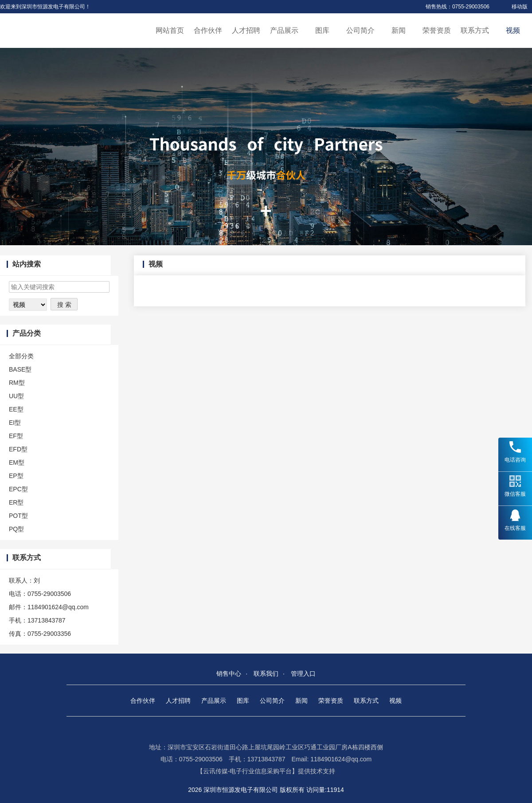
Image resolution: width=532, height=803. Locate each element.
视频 (513, 30)
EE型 (16, 409)
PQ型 (16, 529)
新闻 (399, 30)
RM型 (17, 383)
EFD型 (18, 449)
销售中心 (229, 674)
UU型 (16, 396)
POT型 (18, 516)
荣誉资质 (437, 30)
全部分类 (21, 356)
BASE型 (20, 369)
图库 (322, 30)
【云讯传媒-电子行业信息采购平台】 (248, 771)
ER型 (16, 502)
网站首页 (170, 30)
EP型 (16, 476)
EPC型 (18, 489)
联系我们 (266, 674)
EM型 (17, 462)
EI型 (15, 423)
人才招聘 (246, 30)
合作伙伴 (208, 30)
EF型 (16, 436)
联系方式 (475, 30)
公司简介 (360, 30)
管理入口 (303, 674)
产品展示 (284, 30)
